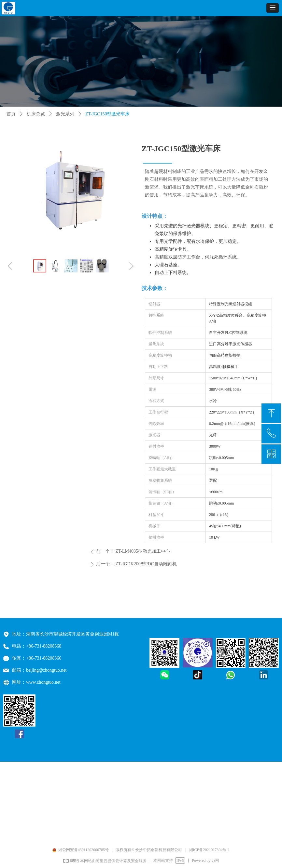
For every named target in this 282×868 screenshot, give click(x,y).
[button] (273, 8)
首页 (11, 114)
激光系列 (65, 114)
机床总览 (36, 114)
